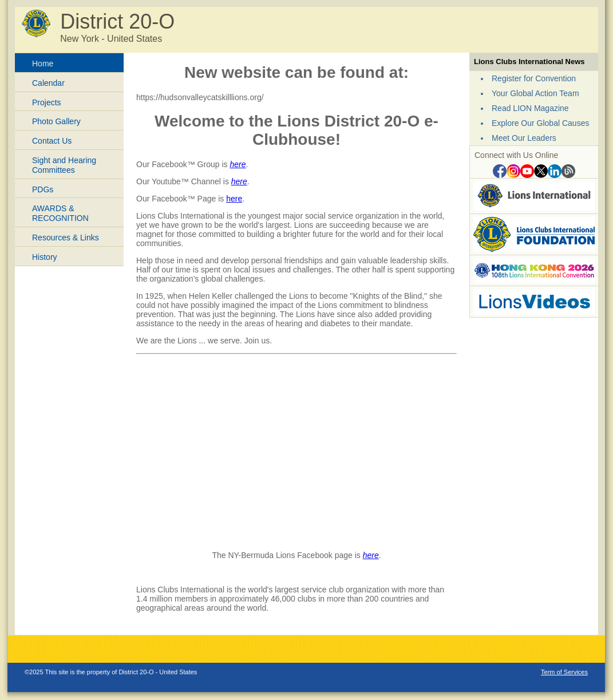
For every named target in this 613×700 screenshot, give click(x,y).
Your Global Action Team (535, 93)
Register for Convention (534, 78)
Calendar (48, 83)
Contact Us (52, 141)
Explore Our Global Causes (540, 123)
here (238, 164)
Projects (47, 102)
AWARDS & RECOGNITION (60, 213)
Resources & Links (66, 238)
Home (43, 64)
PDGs (43, 189)
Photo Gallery (56, 121)
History (45, 257)
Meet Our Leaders (524, 138)
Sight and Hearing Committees (64, 165)
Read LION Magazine (530, 108)
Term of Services (564, 672)
